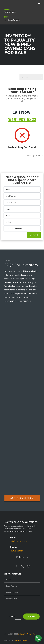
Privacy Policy (32, 634)
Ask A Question (22, 498)
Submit (34, 235)
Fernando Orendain (20, 640)
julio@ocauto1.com (12, 20)
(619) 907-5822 (10, 12)
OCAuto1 (22, 634)
